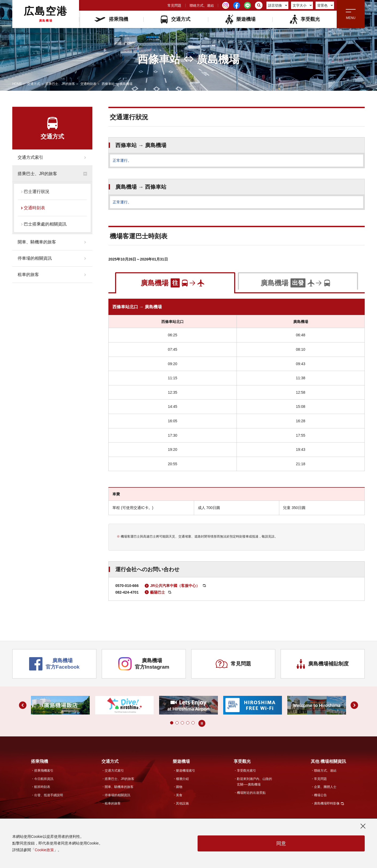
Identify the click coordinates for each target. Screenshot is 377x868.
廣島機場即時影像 (327, 803)
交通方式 (176, 19)
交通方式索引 (30, 157)
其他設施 (182, 803)
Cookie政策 (44, 850)
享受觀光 (305, 19)
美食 (179, 795)
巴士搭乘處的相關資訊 (45, 224)
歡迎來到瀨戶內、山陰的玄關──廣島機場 (254, 782)
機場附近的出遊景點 (251, 793)
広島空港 (46, 14)
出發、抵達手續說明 (49, 795)
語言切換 (278, 5)
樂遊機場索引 (186, 771)
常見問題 (174, 5)
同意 (281, 843)
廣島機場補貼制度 (323, 664)
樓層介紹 (182, 779)
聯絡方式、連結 (202, 5)
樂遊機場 (240, 19)
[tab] (175, 282)
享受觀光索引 (246, 771)
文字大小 (302, 5)
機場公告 (320, 795)
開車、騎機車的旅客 (37, 242)
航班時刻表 (42, 787)
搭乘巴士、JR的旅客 (60, 84)
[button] (172, 723)
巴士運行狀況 (37, 192)
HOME (17, 84)
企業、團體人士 (325, 787)
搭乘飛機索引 (44, 771)
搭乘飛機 (111, 19)
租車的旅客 (28, 275)
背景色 (325, 5)
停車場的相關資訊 (35, 258)
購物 (179, 787)
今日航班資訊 (44, 779)
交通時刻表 (88, 84)
